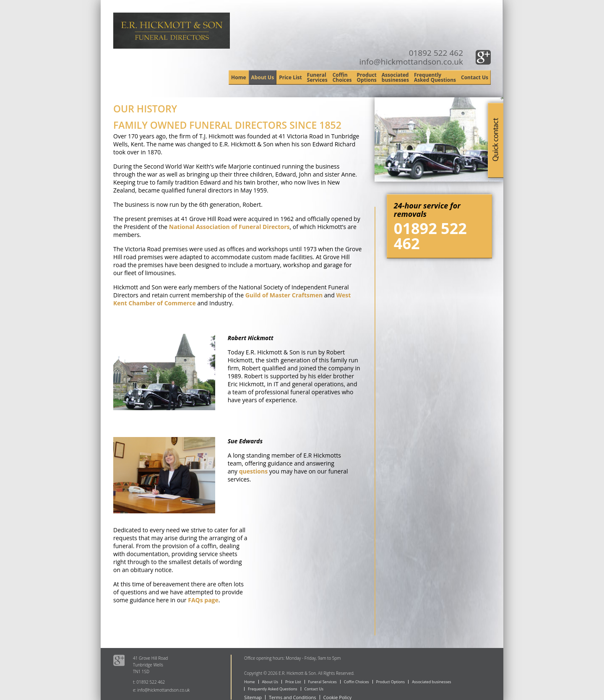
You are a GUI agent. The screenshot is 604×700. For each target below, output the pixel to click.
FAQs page (203, 600)
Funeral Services (317, 77)
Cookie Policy (337, 697)
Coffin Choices (342, 77)
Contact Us (475, 77)
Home (238, 77)
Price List (290, 77)
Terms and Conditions (293, 697)
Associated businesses (395, 77)
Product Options (367, 77)
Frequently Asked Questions (435, 77)
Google (483, 57)
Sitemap (253, 697)
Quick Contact (496, 139)
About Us (263, 77)
